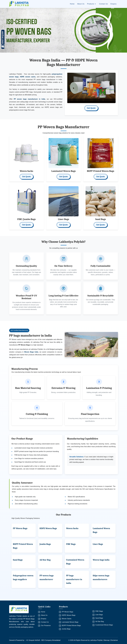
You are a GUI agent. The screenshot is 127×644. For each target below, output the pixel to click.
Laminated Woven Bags (70, 622)
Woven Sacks (72, 528)
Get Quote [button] (91, 108)
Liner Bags (98, 544)
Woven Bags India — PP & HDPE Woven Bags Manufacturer (63, 62)
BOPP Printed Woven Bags (71, 625)
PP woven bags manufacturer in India (29, 99)
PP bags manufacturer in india (74, 579)
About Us (81, 4)
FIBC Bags (71, 544)
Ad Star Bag (45, 560)
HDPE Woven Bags (48, 528)
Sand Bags (18, 560)
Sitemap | (107, 640)
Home (72, 4)
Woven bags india (101, 560)
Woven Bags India (31, 352)
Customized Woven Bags (104, 625)
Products (92, 4)
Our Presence (46, 625)
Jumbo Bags (45, 544)
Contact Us (103, 4)
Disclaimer (114, 640)
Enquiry (114, 4)
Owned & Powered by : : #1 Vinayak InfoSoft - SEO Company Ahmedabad (35, 640)
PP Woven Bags (20, 528)
